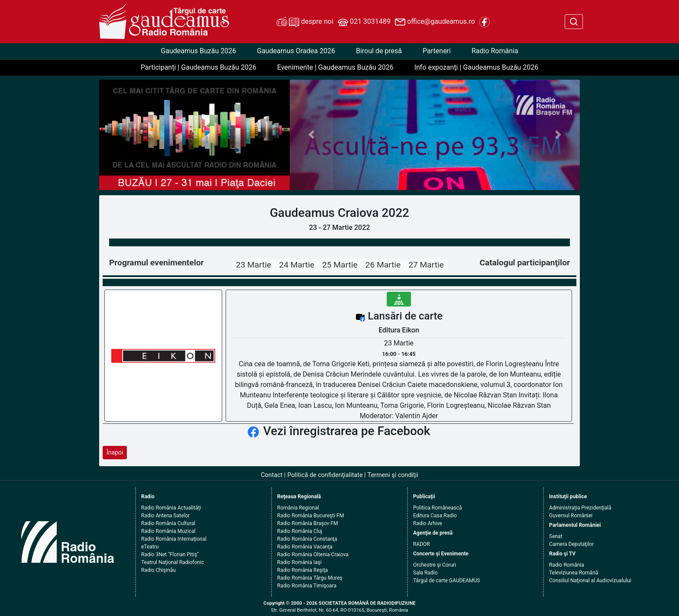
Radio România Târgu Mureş (310, 578)
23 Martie (254, 265)
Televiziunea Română (574, 573)
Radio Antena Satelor (165, 516)
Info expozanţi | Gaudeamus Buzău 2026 (477, 67)
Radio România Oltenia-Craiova (313, 555)
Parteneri (437, 51)
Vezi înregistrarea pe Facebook (347, 431)
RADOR (422, 544)
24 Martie (297, 265)
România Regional (298, 508)
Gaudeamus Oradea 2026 (296, 51)
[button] (312, 135)
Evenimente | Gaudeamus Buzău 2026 (335, 67)
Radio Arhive (428, 523)
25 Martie (340, 265)
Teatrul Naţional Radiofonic (173, 562)
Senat (556, 536)
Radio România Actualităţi (171, 508)
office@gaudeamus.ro (435, 22)
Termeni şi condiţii (393, 475)
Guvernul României (571, 516)
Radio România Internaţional (174, 539)
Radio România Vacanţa (305, 547)
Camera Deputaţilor (571, 544)
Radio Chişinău (158, 570)
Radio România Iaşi (299, 562)
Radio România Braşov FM (307, 523)
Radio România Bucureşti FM (310, 516)
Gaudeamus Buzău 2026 (198, 51)
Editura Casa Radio (435, 516)
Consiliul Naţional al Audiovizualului (590, 581)
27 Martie (426, 265)
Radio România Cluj (300, 531)
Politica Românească (438, 508)
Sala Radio (425, 573)
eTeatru (150, 547)
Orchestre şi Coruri (435, 565)
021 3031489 (364, 22)
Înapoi (115, 452)
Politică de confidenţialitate (325, 475)
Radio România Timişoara (307, 586)
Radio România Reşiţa (302, 570)
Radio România (495, 51)
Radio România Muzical (168, 531)
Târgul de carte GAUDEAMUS (446, 581)
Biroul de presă (379, 51)
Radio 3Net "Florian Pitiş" (170, 555)
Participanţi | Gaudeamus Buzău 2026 (199, 67)
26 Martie (383, 265)
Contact (272, 475)
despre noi (305, 22)
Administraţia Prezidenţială (580, 508)
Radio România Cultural (168, 523)
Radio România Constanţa (307, 539)
